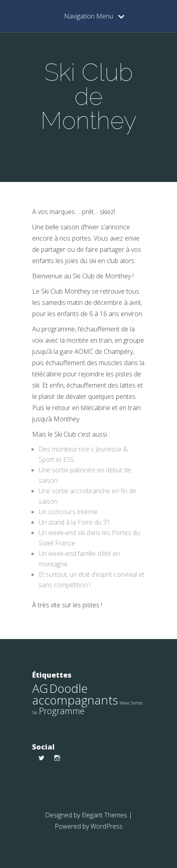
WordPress (107, 826)
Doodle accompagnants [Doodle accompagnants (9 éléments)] (75, 694)
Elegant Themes (104, 815)
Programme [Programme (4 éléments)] (62, 711)
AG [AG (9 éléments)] (40, 688)
